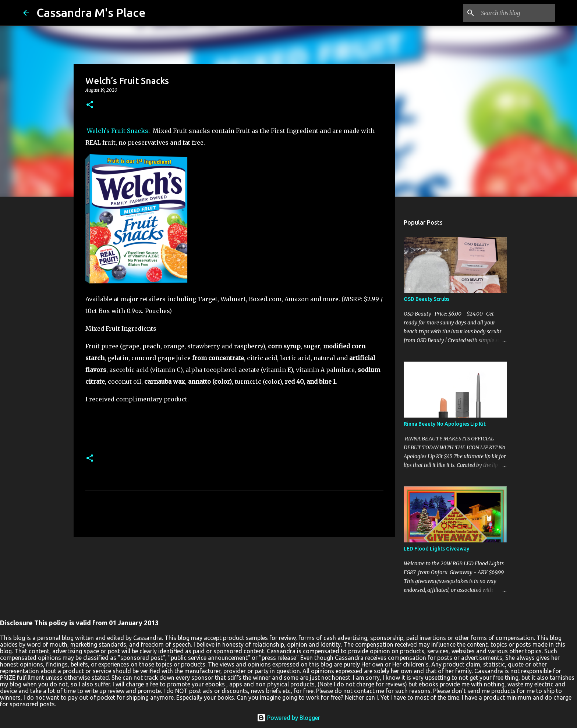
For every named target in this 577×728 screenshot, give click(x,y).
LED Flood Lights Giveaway (436, 549)
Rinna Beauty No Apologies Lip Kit (445, 424)
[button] (90, 105)
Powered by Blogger (288, 718)
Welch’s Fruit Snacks (117, 131)
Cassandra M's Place (91, 13)
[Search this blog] (517, 13)
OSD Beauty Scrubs (426, 299)
